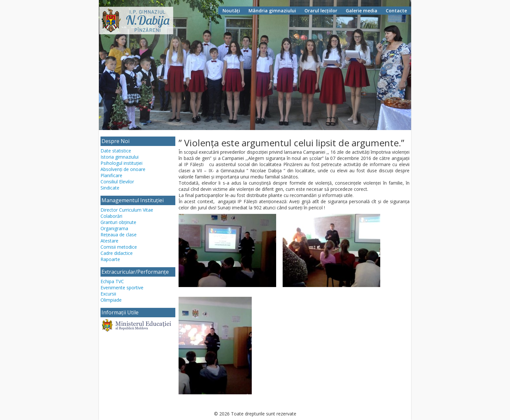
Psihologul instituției (121, 163)
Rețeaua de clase (119, 235)
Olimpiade (111, 300)
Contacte (396, 11)
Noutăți (231, 11)
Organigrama (114, 228)
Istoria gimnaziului (120, 157)
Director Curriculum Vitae (127, 210)
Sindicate (110, 188)
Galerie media (362, 11)
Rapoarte (110, 259)
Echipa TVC (112, 281)
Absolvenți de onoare (123, 169)
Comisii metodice (119, 247)
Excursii (108, 294)
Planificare (111, 175)
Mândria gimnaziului (272, 11)
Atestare (109, 241)
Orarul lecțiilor (321, 11)
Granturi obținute (118, 222)
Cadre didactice (117, 253)
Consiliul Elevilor (117, 182)
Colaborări (111, 216)
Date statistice (116, 151)
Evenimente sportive (122, 288)
